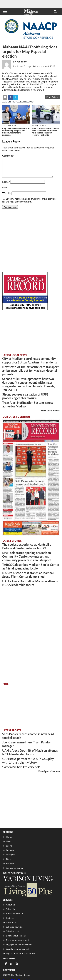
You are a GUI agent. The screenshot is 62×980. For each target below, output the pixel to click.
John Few (22, 61)
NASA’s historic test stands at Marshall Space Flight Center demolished (28, 575)
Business (10, 863)
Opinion (10, 850)
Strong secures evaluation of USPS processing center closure (25, 396)
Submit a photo (13, 931)
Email (6, 187)
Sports (9, 846)
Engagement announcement (19, 944)
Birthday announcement (17, 940)
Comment (8, 156)
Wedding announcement (18, 949)
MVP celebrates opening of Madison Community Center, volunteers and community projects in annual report (27, 556)
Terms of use (12, 922)
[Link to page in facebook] (6, 964)
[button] (55, 11)
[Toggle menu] (5, 11)
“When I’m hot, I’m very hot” (21, 767)
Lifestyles (10, 855)
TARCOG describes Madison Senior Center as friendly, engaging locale (31, 566)
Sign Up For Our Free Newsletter (21, 953)
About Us (10, 905)
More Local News (50, 411)
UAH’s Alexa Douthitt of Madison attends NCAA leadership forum (30, 583)
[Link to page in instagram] (16, 964)
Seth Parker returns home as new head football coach (28, 736)
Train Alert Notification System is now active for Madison (28, 404)
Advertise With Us (15, 913)
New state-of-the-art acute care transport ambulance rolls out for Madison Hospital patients (45, 132)
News (9, 841)
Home (9, 837)
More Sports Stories (48, 771)
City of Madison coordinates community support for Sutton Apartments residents (16, 132)
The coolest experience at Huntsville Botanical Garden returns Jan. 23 (27, 546)
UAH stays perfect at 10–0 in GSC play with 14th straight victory (28, 761)
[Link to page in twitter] (11, 964)
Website (7, 193)
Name (6, 182)
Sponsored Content (15, 868)
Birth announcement (16, 936)
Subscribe (11, 909)
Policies (10, 918)
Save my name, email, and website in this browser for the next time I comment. (29, 200)
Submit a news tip (14, 927)
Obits (9, 859)
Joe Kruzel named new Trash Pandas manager (26, 744)
